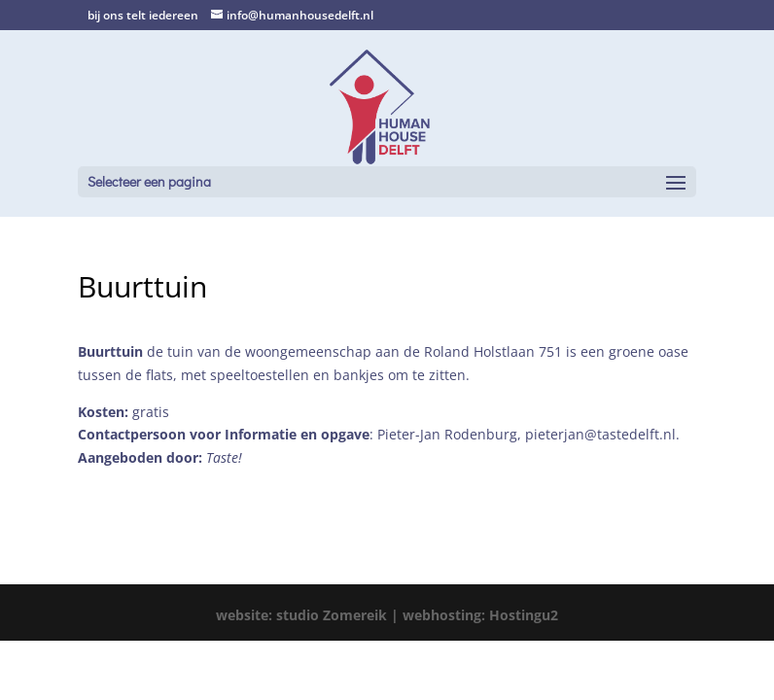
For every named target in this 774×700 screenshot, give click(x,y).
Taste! (224, 457)
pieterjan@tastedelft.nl (600, 434)
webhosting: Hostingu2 (480, 615)
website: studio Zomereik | (309, 615)
